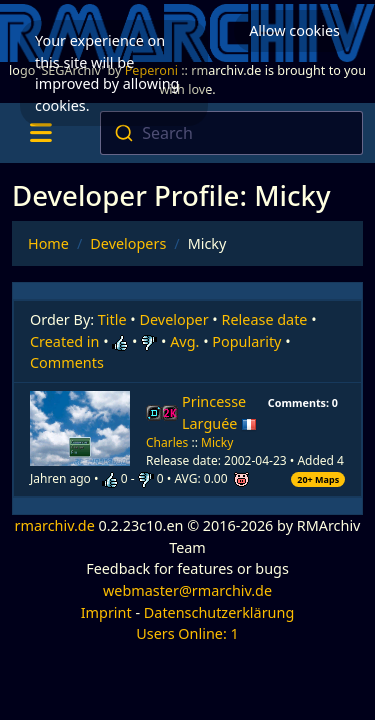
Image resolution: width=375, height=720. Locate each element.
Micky (217, 442)
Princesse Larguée (219, 412)
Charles (167, 442)
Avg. (184, 341)
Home (48, 243)
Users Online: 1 (187, 633)
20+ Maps (318, 479)
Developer (174, 319)
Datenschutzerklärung (219, 612)
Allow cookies (294, 30)
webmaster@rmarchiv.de (187, 590)
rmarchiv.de (55, 525)
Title (112, 319)
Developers (128, 243)
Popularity (246, 341)
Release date (265, 319)
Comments (67, 362)
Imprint (106, 612)
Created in (64, 341)
